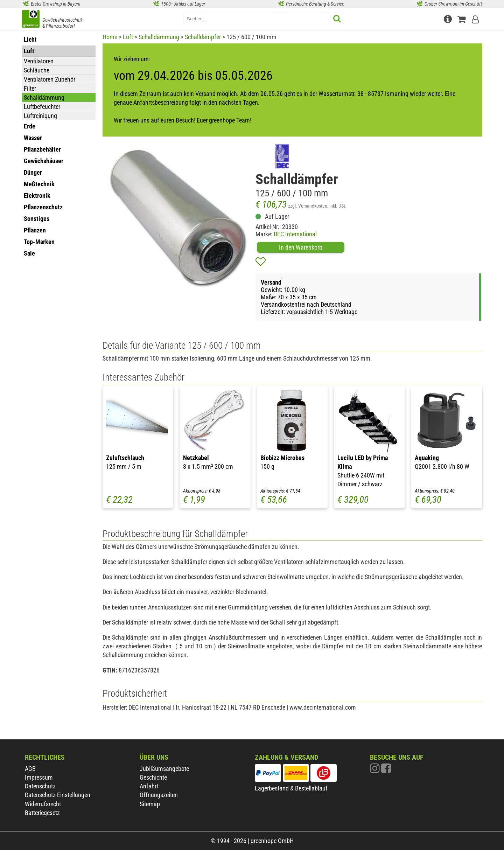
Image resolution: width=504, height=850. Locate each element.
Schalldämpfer (203, 37)
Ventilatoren (39, 61)
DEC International (295, 234)
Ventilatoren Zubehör (50, 79)
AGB (30, 769)
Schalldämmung (44, 97)
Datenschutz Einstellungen (58, 795)
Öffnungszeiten (159, 795)
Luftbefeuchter (42, 107)
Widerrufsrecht (43, 804)
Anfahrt (149, 786)
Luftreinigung (40, 116)
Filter (30, 88)
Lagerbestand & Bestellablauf (291, 788)
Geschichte (153, 777)
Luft (128, 37)
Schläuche (37, 70)
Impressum (39, 777)
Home (110, 37)
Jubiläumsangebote (164, 769)
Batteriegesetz (42, 813)
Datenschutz (40, 786)
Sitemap (150, 804)
